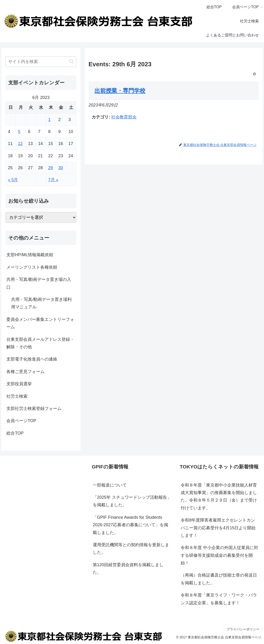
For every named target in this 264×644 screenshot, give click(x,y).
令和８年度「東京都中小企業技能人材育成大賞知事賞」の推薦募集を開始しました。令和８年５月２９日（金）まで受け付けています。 (219, 497)
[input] (41, 62)
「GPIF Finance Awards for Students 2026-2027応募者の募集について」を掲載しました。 (130, 525)
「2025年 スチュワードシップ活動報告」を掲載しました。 (132, 501)
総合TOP (15, 433)
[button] (71, 61)
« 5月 (13, 180)
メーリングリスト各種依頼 (32, 267)
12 (20, 144)
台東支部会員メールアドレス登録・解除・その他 (40, 343)
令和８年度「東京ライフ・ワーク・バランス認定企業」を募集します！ (219, 599)
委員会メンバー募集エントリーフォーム (40, 323)
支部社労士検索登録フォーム (34, 408)
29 (51, 168)
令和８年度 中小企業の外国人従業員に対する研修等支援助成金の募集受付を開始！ (219, 555)
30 (61, 168)
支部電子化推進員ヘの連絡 (32, 359)
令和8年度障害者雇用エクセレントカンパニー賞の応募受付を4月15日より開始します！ (218, 528)
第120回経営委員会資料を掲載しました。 (128, 569)
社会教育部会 (124, 117)
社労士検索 (17, 396)
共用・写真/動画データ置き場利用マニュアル (41, 303)
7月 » (53, 180)
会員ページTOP (21, 421)
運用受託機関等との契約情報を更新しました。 (131, 549)
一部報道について (110, 485)
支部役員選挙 (19, 384)
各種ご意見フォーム (25, 372)
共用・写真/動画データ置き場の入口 (39, 283)
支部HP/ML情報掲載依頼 (30, 255)
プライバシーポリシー (243, 629)
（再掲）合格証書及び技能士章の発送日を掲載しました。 (219, 579)
